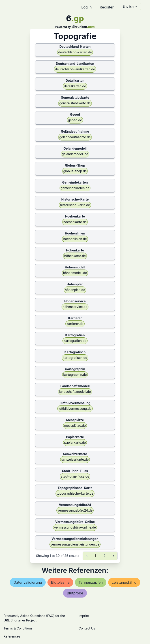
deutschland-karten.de (75, 52)
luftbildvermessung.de (75, 409)
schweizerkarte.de (75, 459)
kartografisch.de (75, 358)
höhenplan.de (75, 290)
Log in (86, 7)
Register (107, 7)
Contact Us (87, 628)
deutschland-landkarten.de (75, 69)
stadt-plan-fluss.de (75, 476)
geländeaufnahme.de (75, 137)
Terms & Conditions (18, 628)
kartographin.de (75, 375)
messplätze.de (75, 425)
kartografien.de (75, 341)
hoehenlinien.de (75, 239)
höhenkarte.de (75, 256)
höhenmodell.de (75, 273)
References (12, 636)
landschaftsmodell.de (75, 392)
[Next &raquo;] (113, 556)
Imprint (84, 616)
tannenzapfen (91, 582)
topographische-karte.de (75, 493)
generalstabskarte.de (75, 103)
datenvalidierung (28, 582)
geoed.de (75, 120)
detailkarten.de (75, 86)
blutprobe (75, 593)
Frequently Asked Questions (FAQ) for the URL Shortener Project (34, 618)
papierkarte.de (75, 442)
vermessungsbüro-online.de (75, 527)
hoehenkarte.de (75, 222)
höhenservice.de (75, 307)
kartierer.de (75, 324)
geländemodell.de (75, 154)
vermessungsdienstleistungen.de (75, 544)
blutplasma (60, 582)
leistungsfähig (124, 582)
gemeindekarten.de (75, 188)
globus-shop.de (75, 171)
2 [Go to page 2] (104, 556)
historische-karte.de (75, 205)
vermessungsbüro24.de (75, 510)
